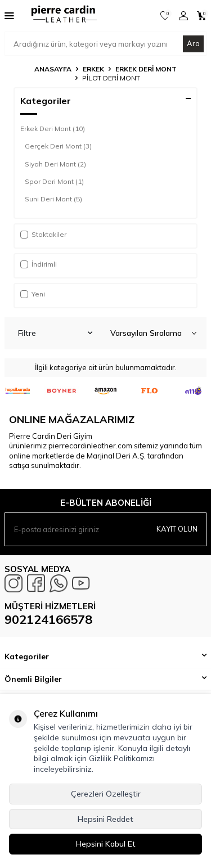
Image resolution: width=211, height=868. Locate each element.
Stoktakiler (43, 234)
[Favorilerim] (165, 16)
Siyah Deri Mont (55, 164)
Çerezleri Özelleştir (106, 794)
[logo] (60, 16)
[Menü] (9, 15)
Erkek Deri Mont (146, 69)
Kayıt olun (177, 529)
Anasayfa (53, 69)
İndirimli (39, 264)
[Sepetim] (202, 16)
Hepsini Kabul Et (106, 844)
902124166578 (48, 619)
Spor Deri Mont (54, 182)
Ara (193, 43)
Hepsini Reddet (105, 819)
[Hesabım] (183, 16)
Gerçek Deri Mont (58, 146)
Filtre (55, 333)
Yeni (33, 294)
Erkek (93, 69)
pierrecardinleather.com (90, 446)
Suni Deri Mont (53, 199)
